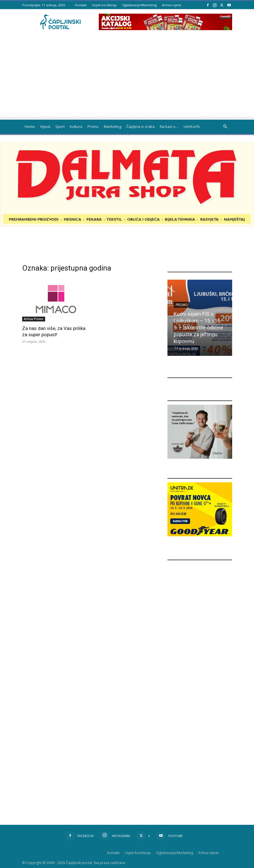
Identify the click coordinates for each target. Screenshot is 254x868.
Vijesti (45, 126)
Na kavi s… (169, 126)
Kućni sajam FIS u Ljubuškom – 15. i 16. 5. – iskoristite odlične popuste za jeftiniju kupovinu (198, 328)
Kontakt (81, 5)
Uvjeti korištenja (104, 5)
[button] (225, 127)
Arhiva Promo (34, 319)
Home (30, 126)
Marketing (113, 126)
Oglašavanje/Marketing (139, 5)
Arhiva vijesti (172, 5)
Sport (60, 126)
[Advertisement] (127, 77)
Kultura (76, 126)
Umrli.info (192, 126)
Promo (93, 126)
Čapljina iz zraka (140, 126)
